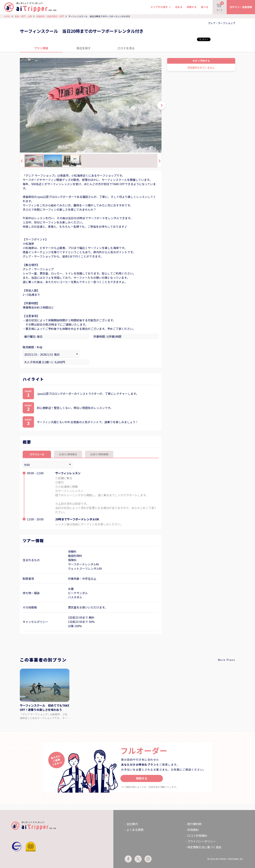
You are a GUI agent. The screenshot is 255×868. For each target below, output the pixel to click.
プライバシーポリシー (202, 841)
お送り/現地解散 (99, 454)
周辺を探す (84, 48)
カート (220, 6)
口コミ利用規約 (197, 836)
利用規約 (193, 830)
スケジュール (37, 454)
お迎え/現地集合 (68, 454)
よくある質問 (135, 830)
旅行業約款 (194, 824)
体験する (192, 7)
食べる (205, 7)
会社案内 (132, 824)
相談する (142, 778)
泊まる (179, 7)
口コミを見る (126, 48)
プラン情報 (41, 48)
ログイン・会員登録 (241, 7)
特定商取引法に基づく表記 (204, 847)
